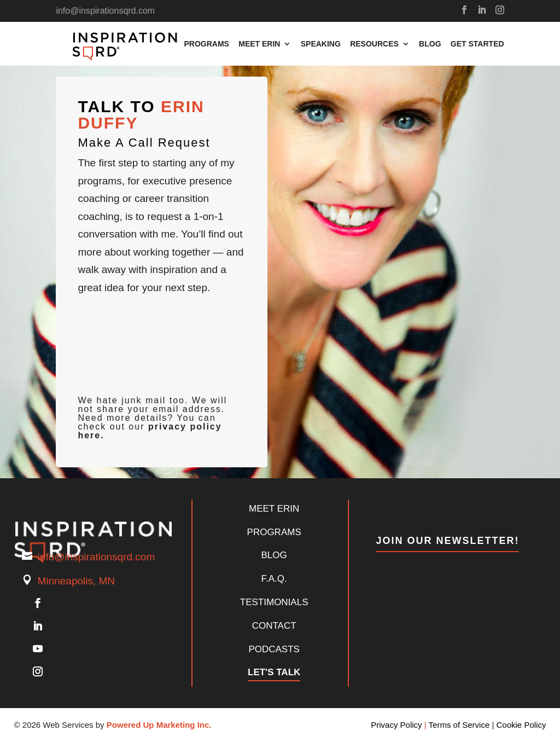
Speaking (321, 44)
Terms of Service (459, 725)
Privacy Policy (396, 725)
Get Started (477, 44)
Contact (274, 626)
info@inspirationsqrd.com (97, 557)
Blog (430, 44)
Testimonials (274, 602)
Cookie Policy (521, 725)
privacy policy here (150, 431)
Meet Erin (259, 44)
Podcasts (274, 649)
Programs (206, 44)
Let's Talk (274, 672)
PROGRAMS (274, 532)
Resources (374, 44)
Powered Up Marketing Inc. (159, 725)
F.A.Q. (274, 579)
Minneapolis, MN (77, 581)
